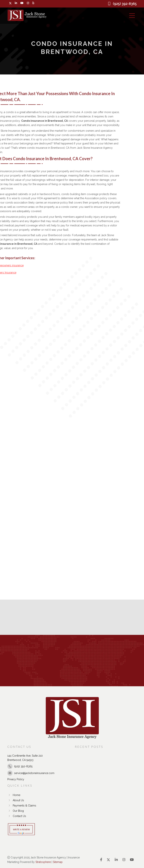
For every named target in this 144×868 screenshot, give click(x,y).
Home (14, 795)
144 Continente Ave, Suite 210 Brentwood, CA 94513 (25, 758)
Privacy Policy (16, 779)
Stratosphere (43, 862)
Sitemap (58, 862)
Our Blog (16, 811)
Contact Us (17, 816)
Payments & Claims (22, 806)
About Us (16, 800)
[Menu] (132, 16)
